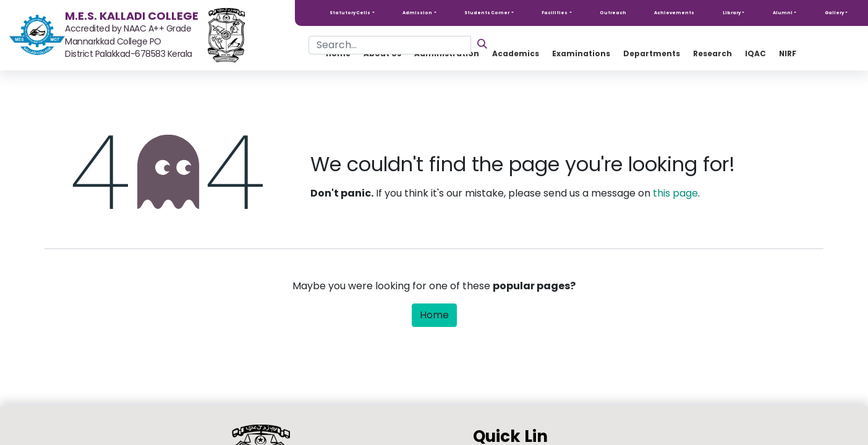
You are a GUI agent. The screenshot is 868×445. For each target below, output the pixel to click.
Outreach (613, 13)
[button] (352, 13)
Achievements (674, 13)
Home (434, 315)
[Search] (482, 44)
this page (675, 193)
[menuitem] (652, 54)
